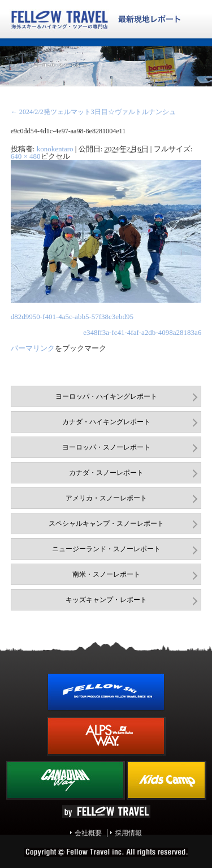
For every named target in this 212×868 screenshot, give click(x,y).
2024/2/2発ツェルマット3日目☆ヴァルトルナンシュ (93, 112)
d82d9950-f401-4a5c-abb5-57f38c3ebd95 (72, 317)
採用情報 (128, 833)
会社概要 (88, 833)
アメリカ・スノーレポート (106, 498)
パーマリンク (33, 348)
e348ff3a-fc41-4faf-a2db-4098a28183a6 (142, 332)
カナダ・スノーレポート (106, 473)
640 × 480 (26, 156)
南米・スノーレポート (106, 574)
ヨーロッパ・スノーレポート (106, 447)
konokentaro (55, 149)
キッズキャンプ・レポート (106, 600)
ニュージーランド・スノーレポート (106, 549)
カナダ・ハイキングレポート (106, 422)
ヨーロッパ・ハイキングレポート (106, 396)
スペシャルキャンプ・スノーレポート (106, 524)
